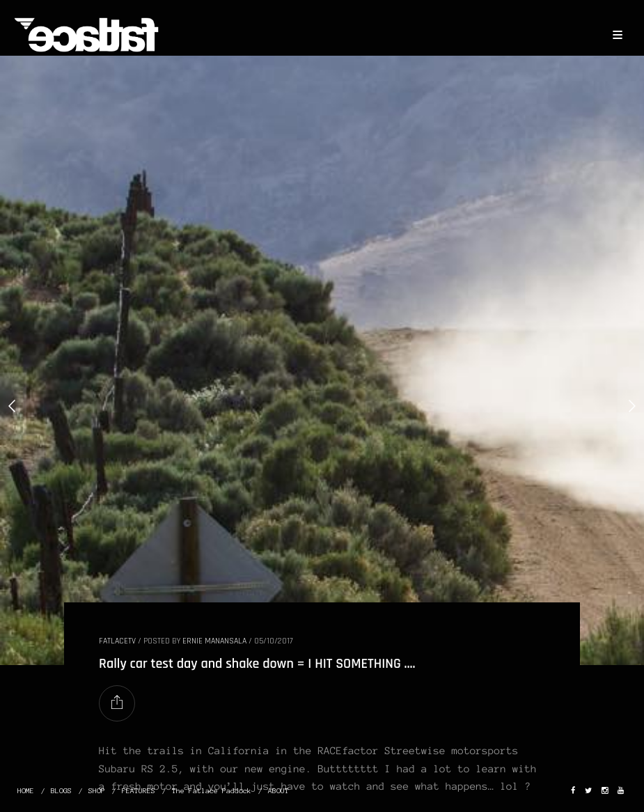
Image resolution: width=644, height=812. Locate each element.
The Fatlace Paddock (212, 791)
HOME (26, 791)
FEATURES (139, 791)
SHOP (97, 791)
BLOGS (61, 791)
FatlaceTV (117, 641)
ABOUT (278, 791)
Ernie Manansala (214, 641)
